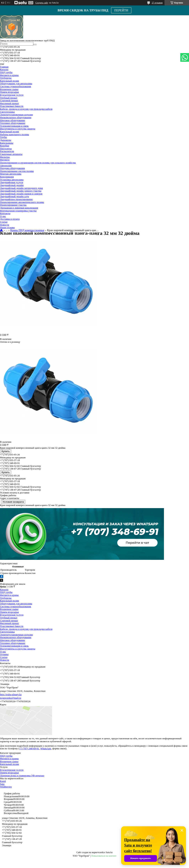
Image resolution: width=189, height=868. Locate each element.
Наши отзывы (7, 227)
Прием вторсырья (9, 92)
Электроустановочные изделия (16, 115)
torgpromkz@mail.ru (11, 698)
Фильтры (5, 157)
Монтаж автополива (11, 174)
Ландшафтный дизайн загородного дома (21, 188)
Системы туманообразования (16, 86)
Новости (5, 225)
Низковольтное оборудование (16, 117)
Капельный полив (9, 81)
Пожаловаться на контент (104, 856)
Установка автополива (12, 180)
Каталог (4, 69)
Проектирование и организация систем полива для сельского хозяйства (38, 163)
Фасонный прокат (9, 103)
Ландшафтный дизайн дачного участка (21, 191)
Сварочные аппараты (11, 154)
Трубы (3, 137)
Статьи (4, 222)
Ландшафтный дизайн (12, 185)
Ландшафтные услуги (12, 182)
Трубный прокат (9, 98)
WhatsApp (46, 748)
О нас (3, 216)
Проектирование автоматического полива (22, 202)
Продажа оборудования (12, 168)
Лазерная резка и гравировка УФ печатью (22, 775)
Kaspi (3, 781)
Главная (4, 67)
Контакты (5, 213)
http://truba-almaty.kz (11, 694)
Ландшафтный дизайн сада (14, 196)
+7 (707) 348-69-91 (29, 748)
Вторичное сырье (9, 89)
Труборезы (6, 78)
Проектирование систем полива (17, 171)
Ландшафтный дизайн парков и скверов (21, 194)
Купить (6, 451)
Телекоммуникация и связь (14, 126)
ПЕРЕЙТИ (121, 10)
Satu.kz (109, 852)
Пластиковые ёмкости (12, 106)
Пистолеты (6, 148)
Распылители (7, 151)
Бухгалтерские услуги (12, 95)
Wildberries (6, 787)
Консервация (7, 177)
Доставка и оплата (10, 219)
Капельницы (7, 143)
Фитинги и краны (9, 75)
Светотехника (7, 112)
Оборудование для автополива (16, 83)
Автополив (6, 165)
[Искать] (35, 45)
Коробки (5, 146)
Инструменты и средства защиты (18, 129)
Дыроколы (6, 140)
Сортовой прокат (9, 100)
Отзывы (4, 654)
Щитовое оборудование (13, 120)
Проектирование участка (13, 205)
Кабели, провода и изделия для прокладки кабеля (26, 109)
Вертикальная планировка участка (18, 211)
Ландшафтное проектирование (16, 199)
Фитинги (5, 160)
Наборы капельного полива (14, 134)
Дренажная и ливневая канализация (19, 208)
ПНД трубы (6, 72)
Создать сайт (42, 3)
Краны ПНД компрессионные (27, 230)
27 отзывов (157, 3)
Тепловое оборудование (13, 123)
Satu (2, 784)
